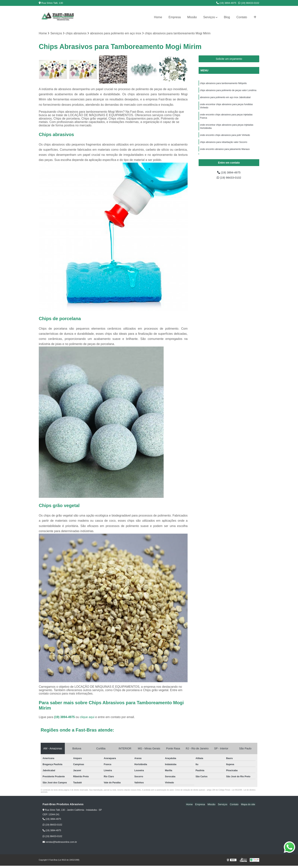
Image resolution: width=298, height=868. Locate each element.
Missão (192, 17)
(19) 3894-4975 (226, 3)
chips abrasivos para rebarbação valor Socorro (224, 144)
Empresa (175, 17)
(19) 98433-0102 (249, 3)
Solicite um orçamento (229, 59)
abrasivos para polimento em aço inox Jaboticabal (225, 98)
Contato (242, 17)
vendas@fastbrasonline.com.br (60, 842)
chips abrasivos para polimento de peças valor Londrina (228, 91)
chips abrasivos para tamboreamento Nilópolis (224, 83)
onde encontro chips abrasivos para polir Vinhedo (225, 137)
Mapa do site (248, 805)
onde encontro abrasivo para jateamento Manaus (225, 151)
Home (158, 17)
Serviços (209, 17)
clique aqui (87, 717)
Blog (227, 17)
